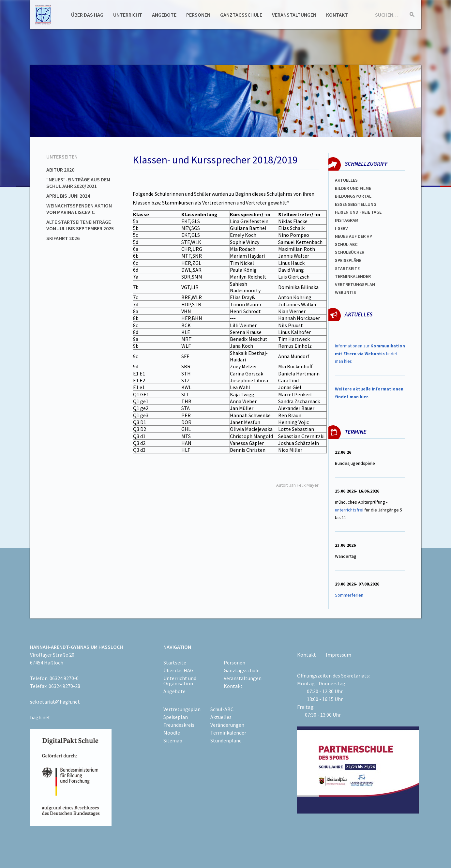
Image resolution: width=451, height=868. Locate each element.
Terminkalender (353, 276)
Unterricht (128, 15)
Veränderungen (227, 725)
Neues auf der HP (353, 236)
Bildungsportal (353, 196)
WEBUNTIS (346, 292)
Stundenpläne (226, 740)
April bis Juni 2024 (68, 196)
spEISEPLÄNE (348, 260)
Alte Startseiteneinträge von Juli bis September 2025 (80, 225)
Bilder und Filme (353, 188)
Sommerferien (350, 595)
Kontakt (337, 15)
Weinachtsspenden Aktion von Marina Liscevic (79, 209)
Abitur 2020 (60, 170)
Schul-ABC (222, 709)
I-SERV (341, 228)
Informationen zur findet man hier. (370, 354)
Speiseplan (176, 717)
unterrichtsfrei (349, 510)
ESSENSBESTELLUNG (356, 204)
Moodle (172, 733)
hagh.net (40, 717)
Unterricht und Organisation (180, 681)
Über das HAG (87, 15)
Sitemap (173, 740)
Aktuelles (346, 180)
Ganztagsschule (241, 15)
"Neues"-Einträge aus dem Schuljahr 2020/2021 (78, 183)
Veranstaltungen (294, 15)
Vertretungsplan (355, 284)
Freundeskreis (179, 725)
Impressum (338, 655)
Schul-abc (346, 244)
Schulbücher (350, 252)
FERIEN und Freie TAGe (358, 212)
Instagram (347, 220)
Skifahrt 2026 (63, 238)
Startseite (347, 268)
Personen (198, 15)
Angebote (164, 15)
